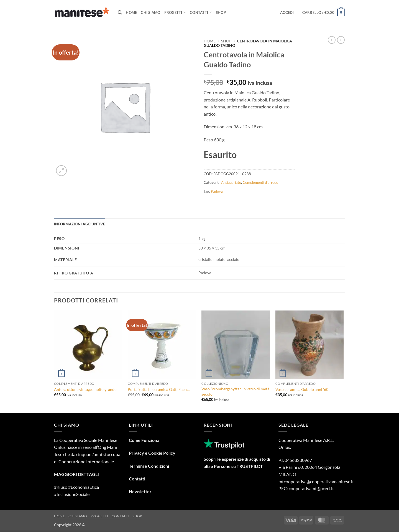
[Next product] (332, 40)
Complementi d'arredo (260, 182)
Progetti (175, 12)
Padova (217, 191)
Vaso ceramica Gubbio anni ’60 (302, 389)
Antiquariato (231, 182)
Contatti (201, 12)
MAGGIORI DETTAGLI (76, 474)
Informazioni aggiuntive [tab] (80, 224)
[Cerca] (120, 12)
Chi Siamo (150, 12)
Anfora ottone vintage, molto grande (85, 389)
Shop (221, 12)
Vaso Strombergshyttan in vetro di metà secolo (235, 391)
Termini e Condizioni (149, 466)
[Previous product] (341, 40)
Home (131, 12)
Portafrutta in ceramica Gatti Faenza (159, 389)
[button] (287, 12)
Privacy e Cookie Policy (152, 453)
